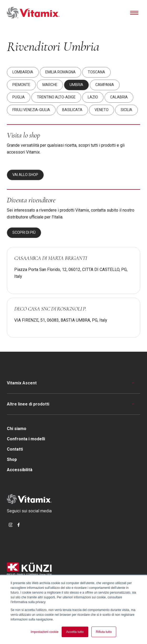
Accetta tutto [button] (75, 632)
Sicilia (126, 110)
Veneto (102, 110)
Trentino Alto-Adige (56, 97)
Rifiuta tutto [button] (104, 632)
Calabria (119, 97)
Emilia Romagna (60, 72)
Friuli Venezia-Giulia (31, 110)
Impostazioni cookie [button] (45, 632)
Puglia (19, 97)
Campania (105, 85)
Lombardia (23, 72)
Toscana (96, 72)
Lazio (93, 97)
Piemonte (21, 85)
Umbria (76, 85)
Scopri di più (24, 232)
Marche (50, 85)
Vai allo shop (25, 175)
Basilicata (72, 110)
